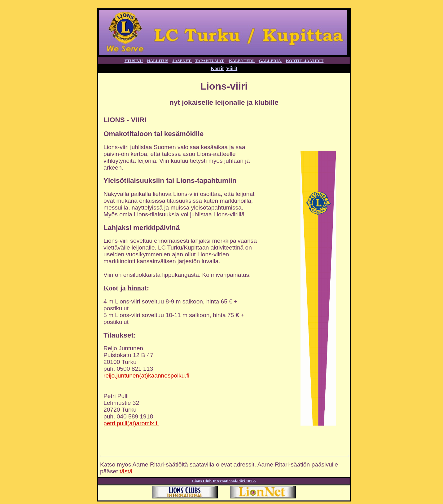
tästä (126, 471)
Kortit (217, 68)
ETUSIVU (134, 61)
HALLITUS (158, 61)
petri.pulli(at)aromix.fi (131, 423)
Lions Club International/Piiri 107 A (224, 481)
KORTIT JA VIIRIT (305, 61)
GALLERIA (270, 61)
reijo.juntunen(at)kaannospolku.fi (146, 376)
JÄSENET (182, 61)
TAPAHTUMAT (209, 61)
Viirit (232, 68)
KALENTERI (242, 61)
